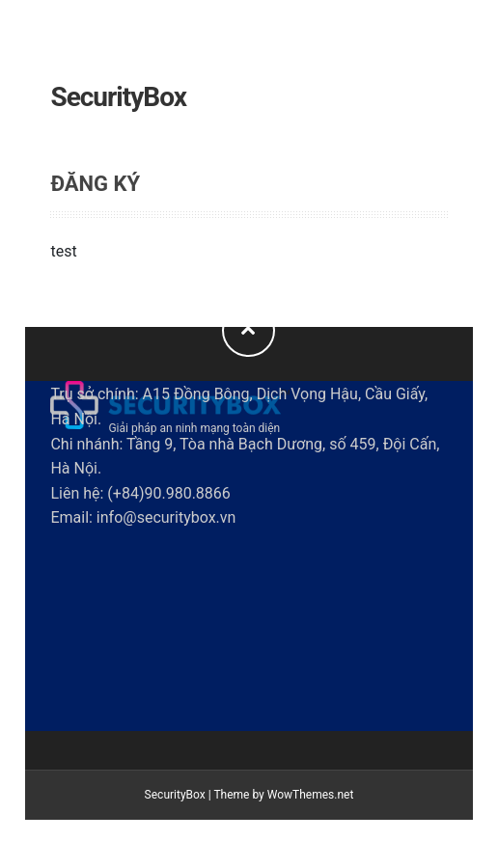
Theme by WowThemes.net (283, 795)
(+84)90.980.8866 (168, 493)
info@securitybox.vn (166, 517)
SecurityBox (118, 97)
